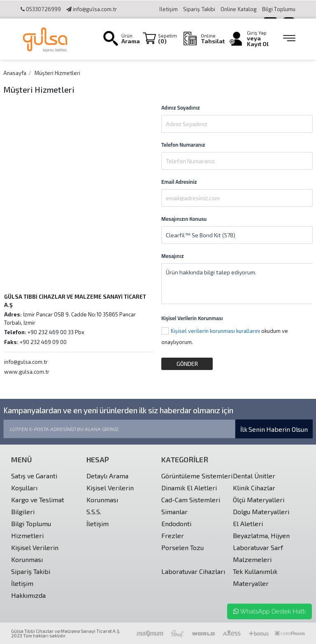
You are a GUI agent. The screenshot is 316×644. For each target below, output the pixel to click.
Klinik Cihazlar (254, 488)
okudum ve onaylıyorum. (225, 336)
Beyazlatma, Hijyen (261, 535)
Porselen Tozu (182, 547)
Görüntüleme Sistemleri (197, 476)
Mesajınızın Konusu (184, 219)
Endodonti (176, 523)
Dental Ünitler (254, 476)
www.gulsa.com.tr (27, 372)
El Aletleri (248, 523)
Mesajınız (173, 256)
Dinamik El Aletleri (189, 488)
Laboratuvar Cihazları (193, 571)
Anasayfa (15, 73)
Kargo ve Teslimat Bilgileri (38, 506)
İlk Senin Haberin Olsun (274, 429)
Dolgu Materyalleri (261, 512)
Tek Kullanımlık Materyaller (255, 577)
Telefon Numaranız (183, 145)
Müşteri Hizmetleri (57, 73)
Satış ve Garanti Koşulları (34, 482)
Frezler (173, 535)
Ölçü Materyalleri (259, 500)
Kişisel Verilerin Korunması (192, 318)
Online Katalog (239, 9)
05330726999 (41, 9)
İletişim (168, 9)
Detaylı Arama (107, 476)
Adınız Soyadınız (181, 108)
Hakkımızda (28, 595)
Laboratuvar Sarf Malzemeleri (258, 553)
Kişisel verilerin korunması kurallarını (215, 331)
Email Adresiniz (179, 182)
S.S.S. (94, 512)
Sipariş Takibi (199, 9)
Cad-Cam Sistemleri (191, 500)
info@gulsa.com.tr (92, 9)
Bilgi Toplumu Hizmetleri (31, 529)
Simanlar (174, 512)
